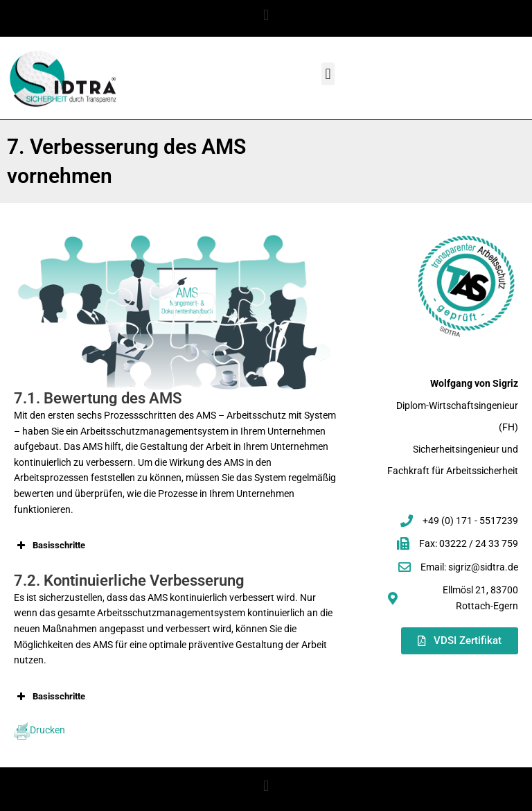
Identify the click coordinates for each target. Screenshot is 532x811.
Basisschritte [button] (50, 546)
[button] (266, 15)
